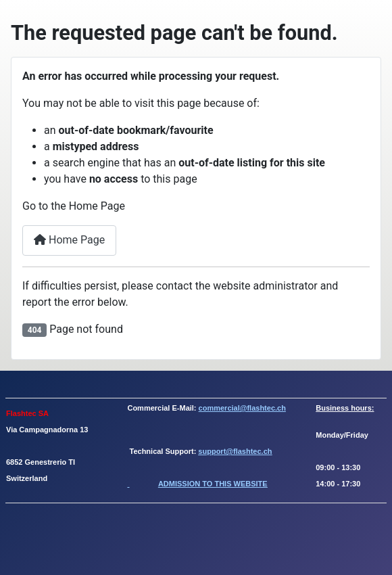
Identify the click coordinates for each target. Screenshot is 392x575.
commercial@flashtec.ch (242, 408)
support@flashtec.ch (235, 451)
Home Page (69, 240)
